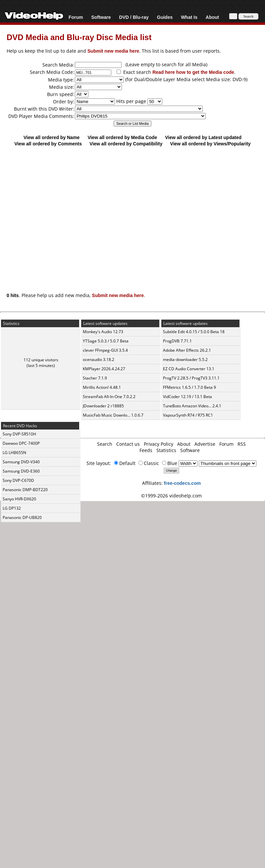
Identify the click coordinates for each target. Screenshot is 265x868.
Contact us (128, 444)
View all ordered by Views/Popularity (211, 144)
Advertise (205, 444)
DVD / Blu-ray (134, 17)
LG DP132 (12, 508)
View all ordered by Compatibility (126, 144)
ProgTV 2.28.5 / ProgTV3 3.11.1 (191, 378)
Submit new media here (113, 51)
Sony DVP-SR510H (19, 434)
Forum (76, 17)
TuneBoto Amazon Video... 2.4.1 (192, 406)
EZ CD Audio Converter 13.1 (189, 369)
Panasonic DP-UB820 (22, 517)
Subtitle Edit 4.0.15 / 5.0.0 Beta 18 (194, 332)
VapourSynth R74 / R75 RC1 (188, 415)
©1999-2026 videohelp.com (171, 496)
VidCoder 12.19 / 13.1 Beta (187, 397)
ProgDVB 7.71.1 (177, 341)
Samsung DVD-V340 (21, 462)
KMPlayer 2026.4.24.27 (104, 369)
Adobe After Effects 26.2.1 (187, 350)
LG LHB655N (14, 453)
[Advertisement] (129, 216)
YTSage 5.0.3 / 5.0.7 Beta (106, 341)
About (212, 17)
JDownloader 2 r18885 (103, 406)
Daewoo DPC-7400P (21, 443)
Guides (165, 17)
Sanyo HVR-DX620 (19, 499)
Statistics (166, 450)
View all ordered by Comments (48, 144)
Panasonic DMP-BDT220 (25, 490)
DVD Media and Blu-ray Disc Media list (79, 37)
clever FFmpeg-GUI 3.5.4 (105, 350)
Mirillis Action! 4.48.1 (102, 387)
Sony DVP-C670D (18, 480)
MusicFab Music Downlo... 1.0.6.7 (113, 415)
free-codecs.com (182, 483)
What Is (189, 17)
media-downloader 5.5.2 (185, 359)
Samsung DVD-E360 (21, 471)
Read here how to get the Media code (193, 72)
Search (105, 444)
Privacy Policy (159, 444)
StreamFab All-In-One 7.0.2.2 (109, 397)
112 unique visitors (41, 360)
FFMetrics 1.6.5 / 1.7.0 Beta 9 (189, 387)
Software (101, 17)
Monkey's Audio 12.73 (103, 332)
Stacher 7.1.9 (95, 378)
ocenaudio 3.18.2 (99, 359)
